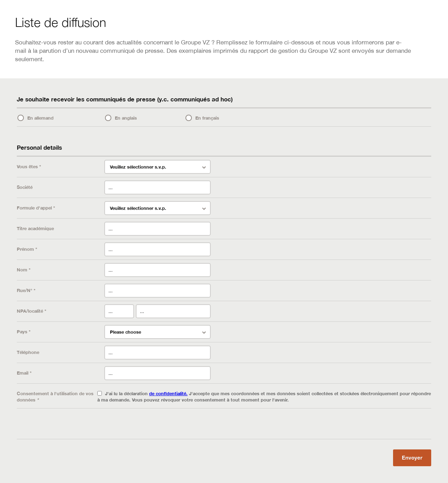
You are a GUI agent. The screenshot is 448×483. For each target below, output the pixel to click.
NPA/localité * (31, 311)
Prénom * (27, 249)
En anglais (126, 118)
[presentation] (70, 425)
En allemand (40, 118)
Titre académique (35, 228)
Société (25, 187)
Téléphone (28, 352)
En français (207, 118)
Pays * (24, 332)
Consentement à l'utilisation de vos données (55, 397)
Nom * (24, 270)
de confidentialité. (168, 393)
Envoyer (412, 457)
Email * (24, 373)
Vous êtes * (29, 166)
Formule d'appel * (36, 208)
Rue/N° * (26, 290)
